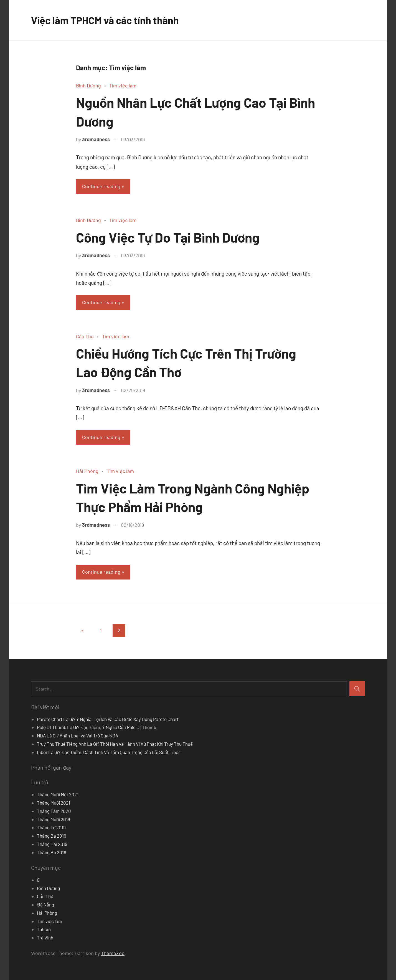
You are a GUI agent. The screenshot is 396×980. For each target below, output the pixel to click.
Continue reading (101, 186)
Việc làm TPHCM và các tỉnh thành (105, 20)
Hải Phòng (87, 471)
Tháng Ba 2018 (52, 852)
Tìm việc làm (123, 85)
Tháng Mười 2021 (54, 803)
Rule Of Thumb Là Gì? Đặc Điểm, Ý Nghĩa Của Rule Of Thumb (97, 727)
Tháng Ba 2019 (52, 836)
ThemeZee (113, 953)
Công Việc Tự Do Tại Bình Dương (168, 237)
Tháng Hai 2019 (52, 844)
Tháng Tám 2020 (54, 811)
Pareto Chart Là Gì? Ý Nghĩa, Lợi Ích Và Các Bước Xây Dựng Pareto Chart (108, 719)
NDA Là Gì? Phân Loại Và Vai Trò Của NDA (78, 735)
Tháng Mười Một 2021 (58, 794)
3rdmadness (96, 139)
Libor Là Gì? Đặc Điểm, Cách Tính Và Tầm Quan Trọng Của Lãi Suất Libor (108, 752)
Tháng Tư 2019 (51, 827)
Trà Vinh (45, 938)
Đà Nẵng (45, 905)
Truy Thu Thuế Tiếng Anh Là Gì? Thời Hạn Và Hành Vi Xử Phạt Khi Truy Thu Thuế (115, 744)
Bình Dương (88, 85)
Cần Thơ (85, 336)
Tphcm (44, 929)
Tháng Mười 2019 (54, 819)
